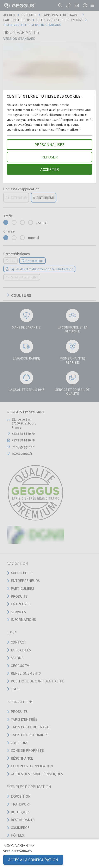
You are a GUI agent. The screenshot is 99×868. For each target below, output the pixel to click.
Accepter (50, 169)
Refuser (49, 157)
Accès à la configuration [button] (33, 860)
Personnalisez (49, 144)
